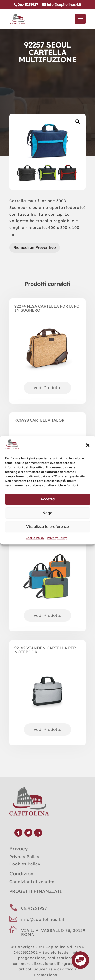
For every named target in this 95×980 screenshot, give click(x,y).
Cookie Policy (35, 538)
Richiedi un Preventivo (35, 247)
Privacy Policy (57, 538)
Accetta (48, 499)
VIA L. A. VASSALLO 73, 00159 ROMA (53, 932)
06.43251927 (34, 908)
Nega (47, 513)
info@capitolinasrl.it (43, 919)
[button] (88, 445)
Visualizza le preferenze (47, 527)
